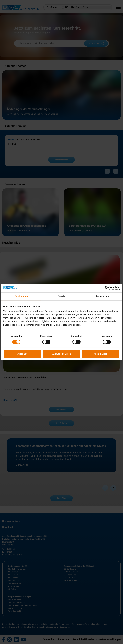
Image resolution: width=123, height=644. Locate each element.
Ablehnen (22, 354)
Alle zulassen (101, 354)
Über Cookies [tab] (102, 296)
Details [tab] (61, 296)
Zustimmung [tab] (21, 296)
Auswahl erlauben (61, 354)
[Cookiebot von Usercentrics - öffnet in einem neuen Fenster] (107, 288)
